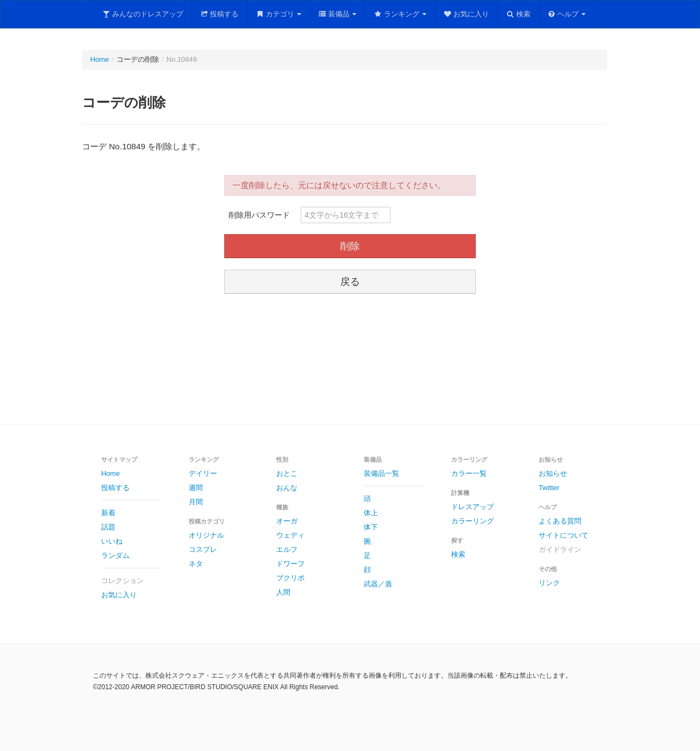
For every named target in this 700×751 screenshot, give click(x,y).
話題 (108, 527)
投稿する (220, 14)
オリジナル (206, 535)
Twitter (549, 488)
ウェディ (290, 535)
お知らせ (553, 473)
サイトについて (564, 535)
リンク (549, 583)
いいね (112, 541)
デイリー (203, 473)
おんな (287, 488)
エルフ (287, 549)
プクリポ (290, 578)
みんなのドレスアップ (142, 14)
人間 (283, 592)
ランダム (115, 555)
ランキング (400, 14)
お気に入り (466, 14)
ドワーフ (290, 564)
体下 (371, 527)
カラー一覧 (469, 473)
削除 (350, 246)
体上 (371, 513)
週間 (196, 488)
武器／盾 (378, 584)
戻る (350, 282)
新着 (108, 513)
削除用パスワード (259, 215)
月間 (196, 502)
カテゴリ (278, 14)
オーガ (287, 521)
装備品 (338, 14)
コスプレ (203, 549)
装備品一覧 (381, 473)
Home (100, 59)
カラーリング (472, 521)
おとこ (287, 473)
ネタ (196, 564)
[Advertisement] (350, 360)
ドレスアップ (472, 507)
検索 (518, 14)
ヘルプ (567, 14)
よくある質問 (560, 521)
